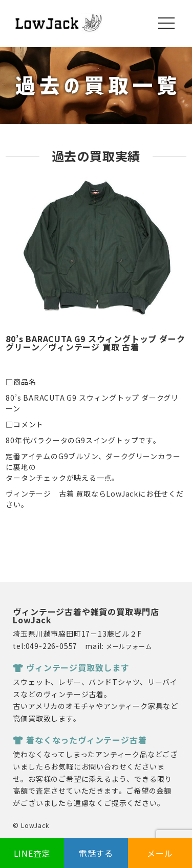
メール (160, 853)
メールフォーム (129, 646)
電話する (96, 853)
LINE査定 (32, 853)
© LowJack (31, 825)
